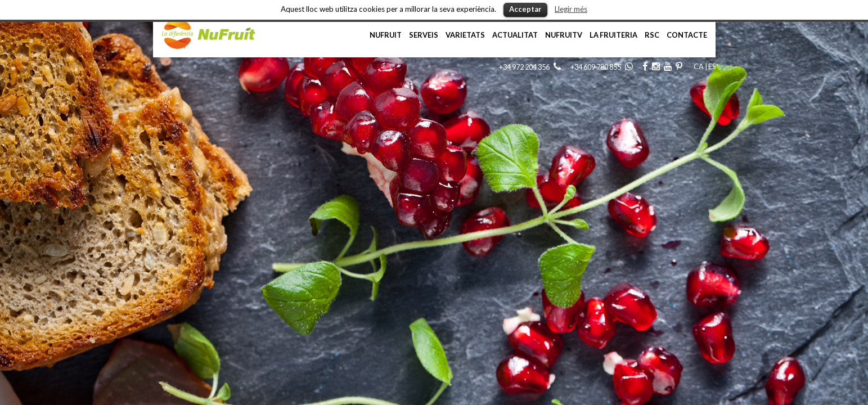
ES (712, 66)
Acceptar (525, 9)
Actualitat (515, 35)
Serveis (424, 35)
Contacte (687, 35)
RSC (652, 35)
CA (699, 66)
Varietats (465, 35)
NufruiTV (564, 35)
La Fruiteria (613, 35)
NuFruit (386, 35)
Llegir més (571, 9)
